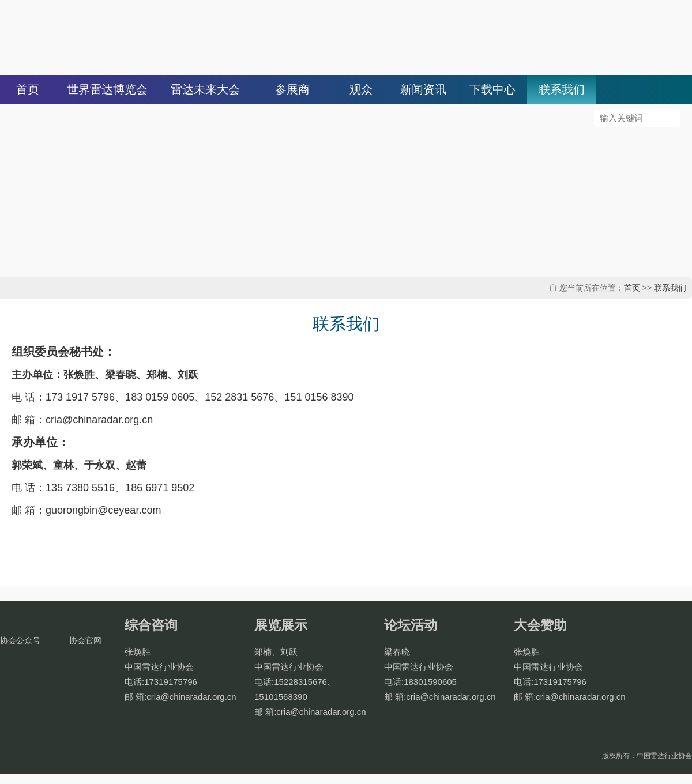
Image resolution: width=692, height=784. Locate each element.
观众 (361, 89)
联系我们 (562, 89)
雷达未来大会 (205, 89)
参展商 (292, 89)
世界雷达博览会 (107, 89)
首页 (28, 89)
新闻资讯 (423, 89)
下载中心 (492, 89)
